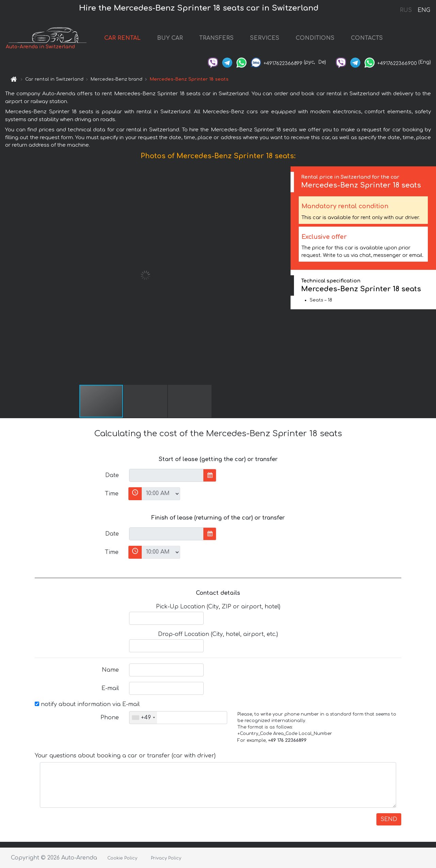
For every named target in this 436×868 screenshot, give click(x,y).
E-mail (110, 688)
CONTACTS (367, 38)
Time (112, 494)
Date (112, 475)
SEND (389, 819)
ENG (424, 10)
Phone (110, 718)
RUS (406, 10)
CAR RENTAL (122, 38)
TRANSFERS (216, 38)
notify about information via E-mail (87, 704)
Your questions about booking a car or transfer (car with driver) (125, 756)
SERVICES (265, 38)
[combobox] (143, 718)
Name (110, 670)
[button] (284, 275)
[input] (166, 475)
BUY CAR (170, 38)
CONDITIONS (315, 38)
